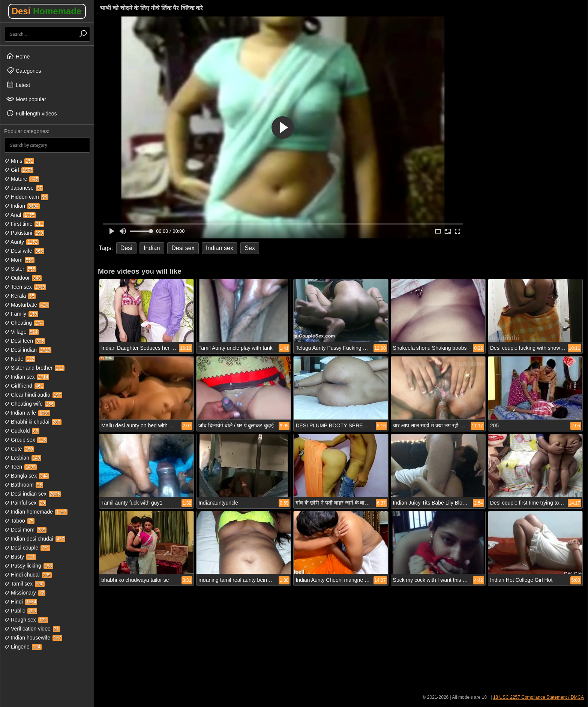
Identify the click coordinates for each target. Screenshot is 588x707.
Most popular (26, 99)
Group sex (25, 440)
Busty (20, 557)
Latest (18, 85)
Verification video (32, 629)
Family (21, 314)
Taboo (19, 521)
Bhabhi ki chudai (33, 422)
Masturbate (27, 305)
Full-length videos (31, 113)
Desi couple (27, 548)
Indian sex (27, 377)
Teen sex (25, 287)
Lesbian (23, 458)
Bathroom (24, 485)
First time (24, 224)
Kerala (20, 296)
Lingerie (23, 647)
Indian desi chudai (35, 539)
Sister (20, 269)
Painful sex (25, 503)
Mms (19, 161)
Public (21, 611)
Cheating (24, 323)
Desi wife (24, 251)
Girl (19, 170)
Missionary (25, 593)
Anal (20, 215)
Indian (22, 206)
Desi (47, 11)
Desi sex (183, 248)
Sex (250, 248)
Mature (22, 179)
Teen (20, 467)
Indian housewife (33, 638)
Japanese (24, 188)
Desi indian (28, 350)
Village (21, 332)
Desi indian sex (32, 494)
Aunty (21, 242)
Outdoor (23, 278)
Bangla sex (26, 476)
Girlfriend (24, 386)
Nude (20, 359)
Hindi (21, 602)
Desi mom (25, 530)
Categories (24, 70)
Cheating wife (29, 404)
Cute (19, 449)
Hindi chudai (28, 575)
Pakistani (24, 233)
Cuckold (22, 431)
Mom (19, 260)
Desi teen (25, 341)
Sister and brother (34, 368)
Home (18, 56)
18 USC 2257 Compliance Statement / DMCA (538, 697)
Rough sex (26, 620)
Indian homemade (36, 512)
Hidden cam (26, 197)
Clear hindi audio (33, 395)
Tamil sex (24, 584)
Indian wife (27, 413)
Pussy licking (29, 566)
